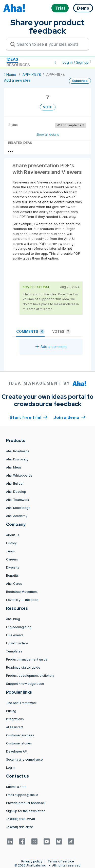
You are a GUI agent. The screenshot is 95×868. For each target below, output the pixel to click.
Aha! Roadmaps (18, 451)
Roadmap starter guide (23, 667)
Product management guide (27, 659)
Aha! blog (13, 619)
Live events (15, 635)
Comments (30, 332)
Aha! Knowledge (18, 508)
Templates (14, 651)
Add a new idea (17, 80)
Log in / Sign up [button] (77, 62)
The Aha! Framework (21, 703)
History (11, 543)
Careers (12, 559)
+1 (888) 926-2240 (21, 819)
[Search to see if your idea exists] (50, 44)
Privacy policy (32, 861)
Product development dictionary (30, 676)
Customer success (20, 735)
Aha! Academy (17, 516)
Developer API (17, 751)
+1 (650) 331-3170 (20, 827)
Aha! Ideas (14, 467)
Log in (11, 768)
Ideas (12, 59)
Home (11, 74)
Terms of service (61, 861)
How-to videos (17, 643)
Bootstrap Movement (22, 592)
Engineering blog (19, 627)
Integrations (15, 719)
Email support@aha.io (22, 795)
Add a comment (51, 347)
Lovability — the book (22, 600)
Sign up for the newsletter (25, 811)
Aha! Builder (15, 484)
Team (10, 551)
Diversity (13, 567)
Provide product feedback (26, 803)
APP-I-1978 (32, 74)
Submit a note (16, 787)
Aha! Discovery (17, 459)
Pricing (11, 711)
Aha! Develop (16, 492)
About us (13, 535)
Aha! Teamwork (18, 500)
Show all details (48, 135)
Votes (61, 332)
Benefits (12, 576)
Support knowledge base (25, 684)
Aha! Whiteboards (19, 475)
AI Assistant (15, 727)
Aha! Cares (14, 584)
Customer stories (19, 743)
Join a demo (69, 417)
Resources (18, 65)
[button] (55, 62)
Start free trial (29, 417)
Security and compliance (24, 759)
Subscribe (80, 81)
